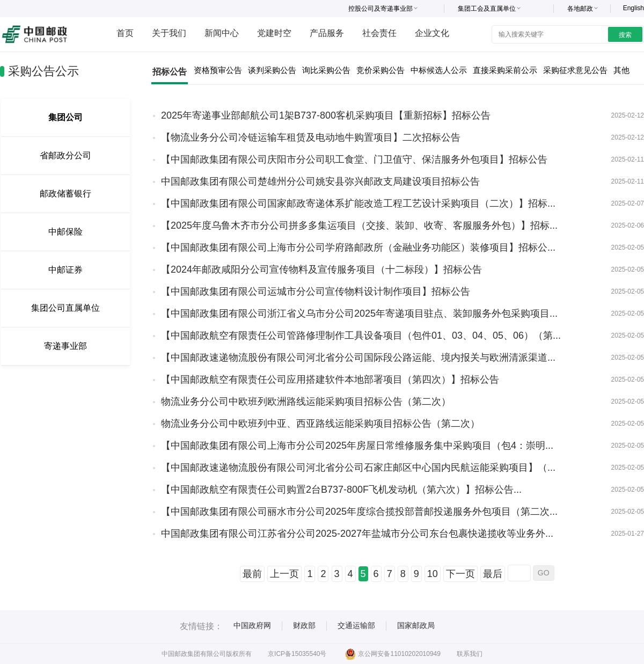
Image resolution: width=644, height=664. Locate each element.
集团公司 (65, 117)
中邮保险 (65, 232)
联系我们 (470, 654)
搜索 (625, 35)
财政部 (304, 625)
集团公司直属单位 (65, 308)
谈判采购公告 (272, 70)
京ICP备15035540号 (297, 654)
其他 (621, 70)
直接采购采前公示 (505, 70)
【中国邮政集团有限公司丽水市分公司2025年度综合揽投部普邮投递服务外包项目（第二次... (359, 512)
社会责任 (379, 33)
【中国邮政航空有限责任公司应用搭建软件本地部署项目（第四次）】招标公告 (330, 380)
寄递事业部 (65, 346)
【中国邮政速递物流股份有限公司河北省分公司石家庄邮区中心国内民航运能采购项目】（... (358, 468)
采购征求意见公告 (575, 70)
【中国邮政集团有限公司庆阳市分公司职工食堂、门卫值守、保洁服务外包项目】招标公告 (354, 159)
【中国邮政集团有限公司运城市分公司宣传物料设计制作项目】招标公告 (316, 291)
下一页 (460, 574)
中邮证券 (65, 270)
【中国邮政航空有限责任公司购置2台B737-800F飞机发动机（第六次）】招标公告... (341, 490)
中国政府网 (252, 625)
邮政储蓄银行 (65, 194)
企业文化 (432, 33)
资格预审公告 (218, 70)
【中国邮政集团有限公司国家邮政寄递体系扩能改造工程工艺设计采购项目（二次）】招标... (358, 203)
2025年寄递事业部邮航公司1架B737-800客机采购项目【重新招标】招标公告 (326, 115)
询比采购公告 (326, 70)
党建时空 (274, 33)
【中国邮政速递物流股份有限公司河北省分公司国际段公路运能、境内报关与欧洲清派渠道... (358, 357)
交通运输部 (356, 625)
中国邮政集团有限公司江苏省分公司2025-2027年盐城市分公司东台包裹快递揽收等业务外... (357, 534)
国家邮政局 (416, 625)
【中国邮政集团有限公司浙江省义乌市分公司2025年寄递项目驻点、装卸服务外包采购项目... (359, 313)
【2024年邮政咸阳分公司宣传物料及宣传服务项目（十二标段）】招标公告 (321, 269)
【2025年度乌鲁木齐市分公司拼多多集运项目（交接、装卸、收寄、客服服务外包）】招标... (359, 225)
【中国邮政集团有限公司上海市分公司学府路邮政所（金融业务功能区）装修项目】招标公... (358, 247)
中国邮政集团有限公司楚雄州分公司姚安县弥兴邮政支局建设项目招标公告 (320, 181)
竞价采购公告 (380, 70)
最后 (493, 574)
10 (433, 574)
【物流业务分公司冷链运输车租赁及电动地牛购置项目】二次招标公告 (311, 137)
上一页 (284, 574)
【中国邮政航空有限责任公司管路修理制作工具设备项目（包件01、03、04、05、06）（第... (361, 335)
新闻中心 (222, 33)
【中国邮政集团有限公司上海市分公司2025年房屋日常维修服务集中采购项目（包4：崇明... (357, 446)
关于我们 (169, 33)
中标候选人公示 (439, 70)
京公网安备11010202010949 (393, 654)
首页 (125, 33)
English (634, 8)
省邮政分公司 (65, 155)
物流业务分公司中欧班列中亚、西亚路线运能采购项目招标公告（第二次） (320, 424)
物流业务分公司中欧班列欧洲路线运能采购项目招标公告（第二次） (306, 402)
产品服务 (327, 33)
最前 (252, 574)
